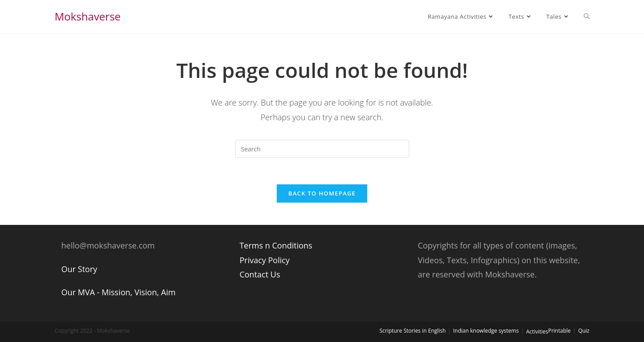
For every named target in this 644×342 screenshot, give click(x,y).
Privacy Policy (264, 260)
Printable (560, 331)
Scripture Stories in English (412, 331)
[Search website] (587, 16)
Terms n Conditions (276, 245)
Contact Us (260, 274)
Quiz (584, 331)
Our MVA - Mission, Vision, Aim (119, 292)
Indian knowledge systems (486, 331)
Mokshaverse (88, 16)
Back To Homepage (322, 193)
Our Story (80, 269)
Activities (537, 332)
